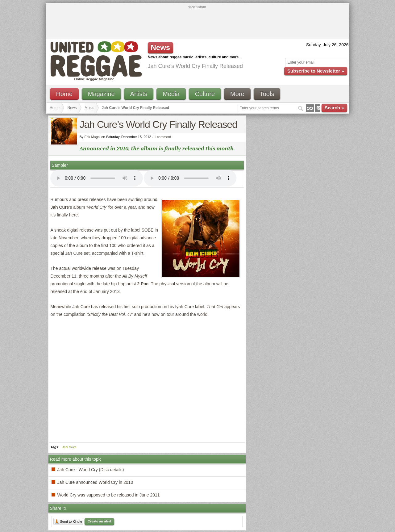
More (237, 94)
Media (171, 94)
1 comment (162, 137)
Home (64, 94)
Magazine (101, 94)
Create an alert (99, 521)
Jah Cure (69, 447)
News (72, 108)
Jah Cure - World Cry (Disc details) (91, 470)
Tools (267, 94)
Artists (139, 94)
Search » (334, 108)
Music (89, 108)
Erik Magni (92, 137)
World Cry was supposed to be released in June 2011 (109, 495)
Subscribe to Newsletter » (316, 71)
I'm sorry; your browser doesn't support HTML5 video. (97, 178)
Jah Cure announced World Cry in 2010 (95, 482)
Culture (205, 94)
